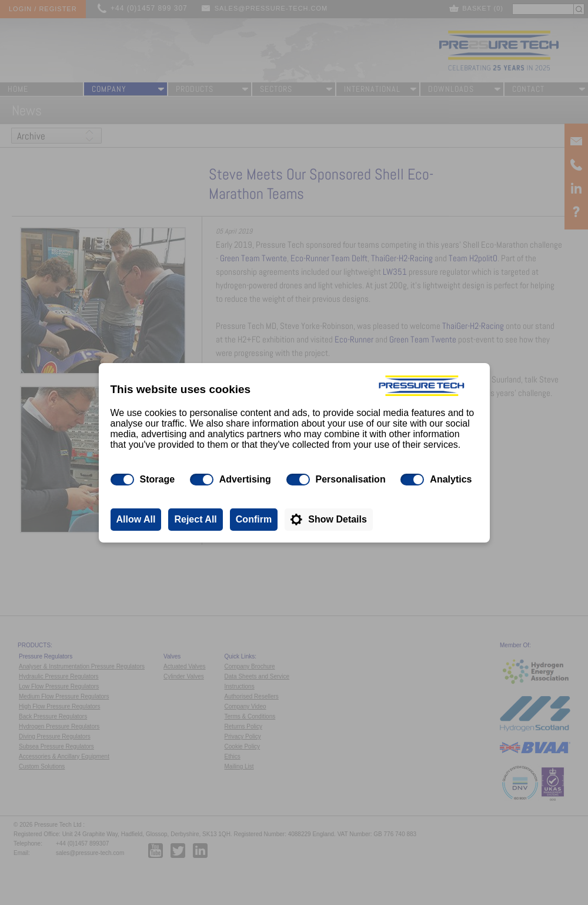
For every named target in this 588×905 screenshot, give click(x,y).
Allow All (136, 519)
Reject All (195, 519)
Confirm (254, 519)
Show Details (338, 519)
